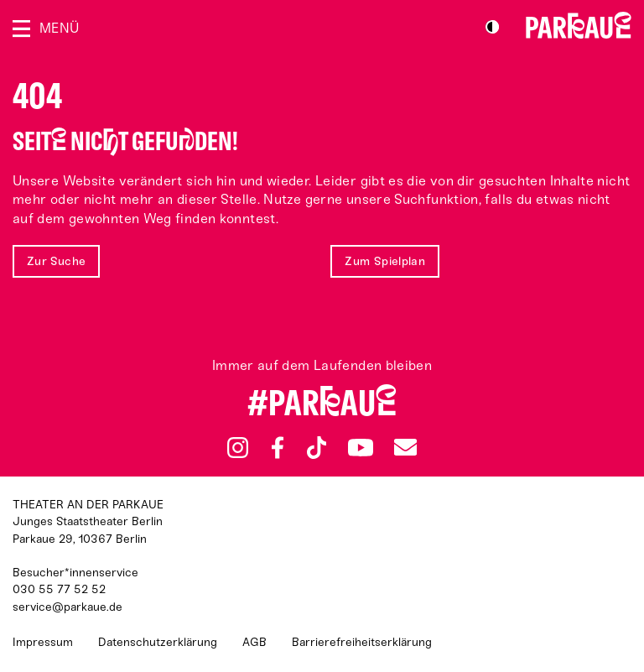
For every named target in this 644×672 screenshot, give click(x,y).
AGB (254, 642)
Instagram (238, 448)
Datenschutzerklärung (158, 642)
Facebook (278, 448)
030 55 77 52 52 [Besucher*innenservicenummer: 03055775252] (59, 589)
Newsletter (405, 448)
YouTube (360, 447)
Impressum (43, 642)
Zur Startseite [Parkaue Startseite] (579, 25)
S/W (492, 27)
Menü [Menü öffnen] (59, 28)
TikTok (317, 448)
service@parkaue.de (68, 607)
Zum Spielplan (385, 261)
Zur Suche (56, 261)
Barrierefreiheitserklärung (362, 642)
